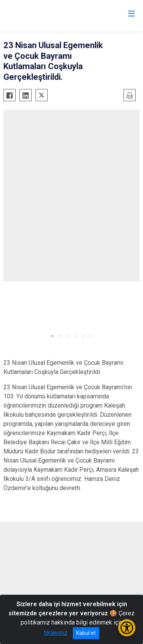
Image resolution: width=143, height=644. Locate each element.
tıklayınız (56, 633)
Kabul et (86, 633)
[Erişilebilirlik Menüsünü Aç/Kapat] (127, 628)
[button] (52, 336)
